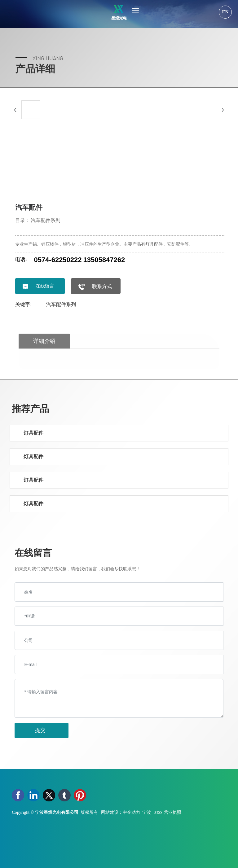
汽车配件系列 (46, 220)
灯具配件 (33, 433)
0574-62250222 (58, 260)
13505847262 (104, 260)
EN (225, 12)
